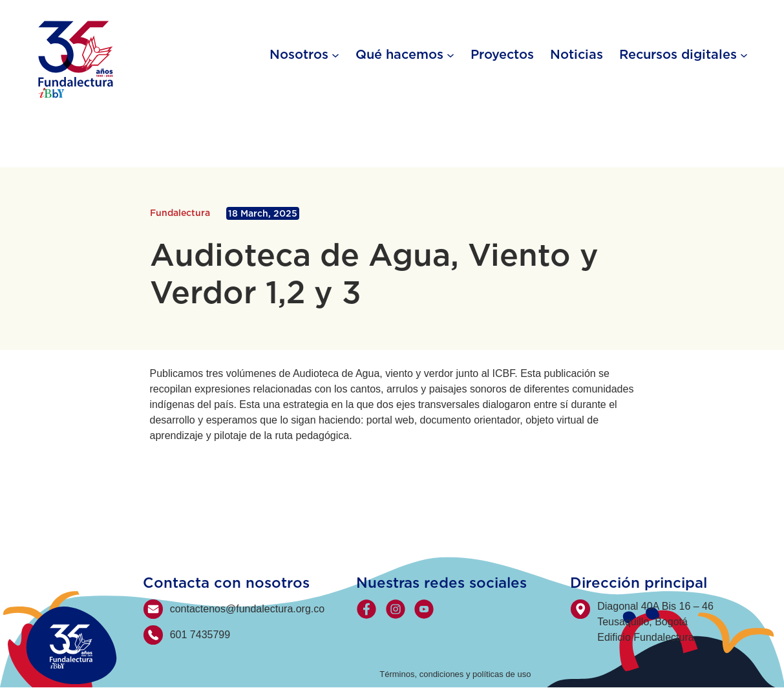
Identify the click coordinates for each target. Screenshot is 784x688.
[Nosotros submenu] (335, 54)
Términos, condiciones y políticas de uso (455, 674)
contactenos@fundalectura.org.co (248, 609)
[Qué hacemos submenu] (450, 54)
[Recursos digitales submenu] (744, 54)
